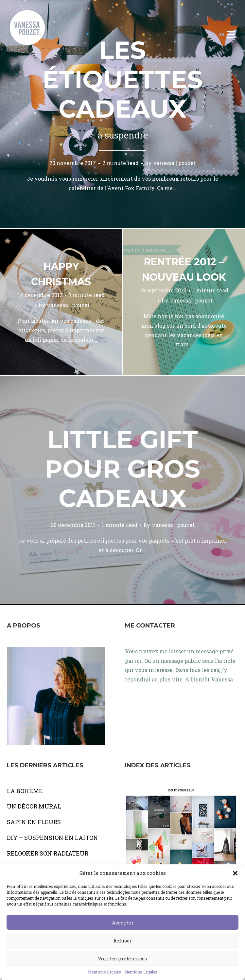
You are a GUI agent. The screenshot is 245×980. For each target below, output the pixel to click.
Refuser (122, 940)
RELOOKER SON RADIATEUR (48, 853)
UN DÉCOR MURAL (34, 806)
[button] (235, 873)
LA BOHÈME (25, 791)
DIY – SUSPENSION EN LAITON (52, 838)
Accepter (123, 923)
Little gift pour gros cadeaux (122, 469)
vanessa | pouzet (175, 163)
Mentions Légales (105, 972)
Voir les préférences (122, 958)
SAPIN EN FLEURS (34, 822)
